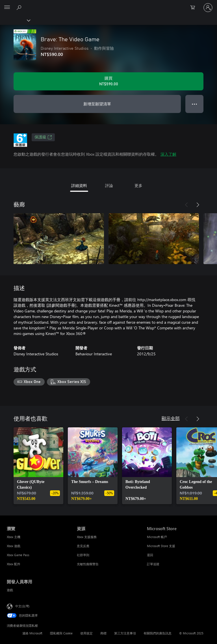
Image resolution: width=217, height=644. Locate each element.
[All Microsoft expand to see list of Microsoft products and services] (7, 8)
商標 (103, 633)
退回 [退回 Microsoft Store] (150, 555)
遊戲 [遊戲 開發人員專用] (10, 590)
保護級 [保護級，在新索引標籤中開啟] (43, 137)
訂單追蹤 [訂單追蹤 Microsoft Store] (153, 564)
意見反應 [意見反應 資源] (83, 546)
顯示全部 (171, 418)
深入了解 (168, 154)
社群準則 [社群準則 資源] (83, 555)
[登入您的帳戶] (208, 8)
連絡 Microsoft (32, 633)
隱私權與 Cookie (61, 633)
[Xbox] (15, 20)
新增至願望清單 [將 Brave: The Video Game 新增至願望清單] (97, 104)
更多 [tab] (138, 185)
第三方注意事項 (125, 633)
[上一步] (186, 205)
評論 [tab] (109, 185)
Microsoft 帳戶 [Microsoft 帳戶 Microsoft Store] (157, 537)
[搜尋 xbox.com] (20, 7)
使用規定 (86, 633)
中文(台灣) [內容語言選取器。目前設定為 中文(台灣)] (22, 606)
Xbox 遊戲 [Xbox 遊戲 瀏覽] (14, 546)
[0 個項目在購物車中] (194, 8)
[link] (38, 466)
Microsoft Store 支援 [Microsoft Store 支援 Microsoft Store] (161, 546)
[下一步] (198, 205)
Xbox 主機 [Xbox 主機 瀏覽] (14, 537)
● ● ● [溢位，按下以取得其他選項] (195, 104)
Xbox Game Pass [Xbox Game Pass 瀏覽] (18, 555)
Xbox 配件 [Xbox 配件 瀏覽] (14, 564)
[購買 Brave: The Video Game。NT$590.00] (108, 81)
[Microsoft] (108, 4)
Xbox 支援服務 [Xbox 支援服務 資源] (87, 537)
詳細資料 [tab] (79, 185)
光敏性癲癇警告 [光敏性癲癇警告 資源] (88, 564)
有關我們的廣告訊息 (158, 633)
